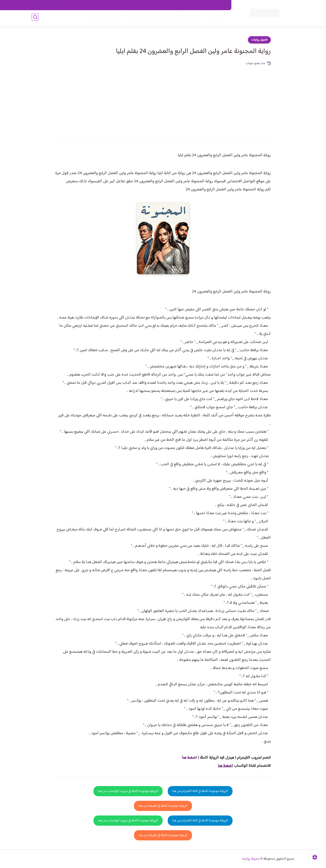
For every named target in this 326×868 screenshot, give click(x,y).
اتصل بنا (221, 5)
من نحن (184, 5)
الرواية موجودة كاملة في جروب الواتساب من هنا (128, 791)
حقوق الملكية (202, 5)
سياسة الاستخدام (163, 5)
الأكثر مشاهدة (171, 18)
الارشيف (114, 5)
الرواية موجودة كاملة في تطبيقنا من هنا (163, 806)
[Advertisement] (163, 100)
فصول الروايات (216, 18)
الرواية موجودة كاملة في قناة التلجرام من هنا (200, 791)
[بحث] (35, 18)
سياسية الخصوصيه (135, 5)
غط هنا (187, 758)
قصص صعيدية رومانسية (102, 18)
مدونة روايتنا (251, 859)
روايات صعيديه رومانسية (141, 18)
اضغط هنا (225, 766)
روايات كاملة (193, 18)
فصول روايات (259, 40)
